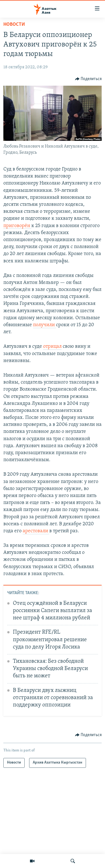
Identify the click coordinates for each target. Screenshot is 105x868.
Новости (14, 25)
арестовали (36, 531)
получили (45, 325)
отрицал (52, 347)
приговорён (17, 226)
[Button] (88, 79)
